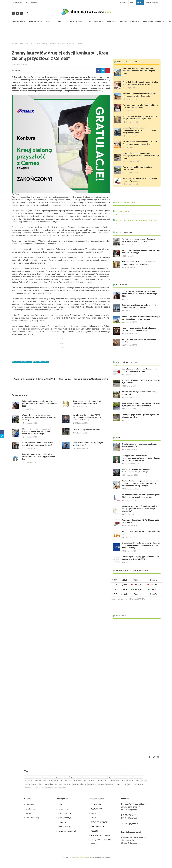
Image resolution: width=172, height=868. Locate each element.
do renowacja (139, 784)
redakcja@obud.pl (152, 3)
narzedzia (110, 784)
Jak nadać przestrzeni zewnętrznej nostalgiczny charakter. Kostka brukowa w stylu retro (141, 156)
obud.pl (61, 805)
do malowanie (96, 777)
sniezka (143, 781)
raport (119, 784)
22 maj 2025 (129, 245)
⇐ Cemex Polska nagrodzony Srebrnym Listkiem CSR (33, 379)
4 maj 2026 (128, 311)
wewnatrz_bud (69, 777)
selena (75, 784)
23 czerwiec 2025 (132, 173)
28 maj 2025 (130, 111)
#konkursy (37, 362)
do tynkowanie (39, 788)
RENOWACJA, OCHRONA (100, 835)
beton (41, 784)
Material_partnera (51, 784)
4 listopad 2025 (130, 537)
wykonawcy (29, 781)
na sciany (86, 777)
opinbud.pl (62, 822)
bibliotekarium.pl (65, 827)
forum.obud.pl (64, 809)
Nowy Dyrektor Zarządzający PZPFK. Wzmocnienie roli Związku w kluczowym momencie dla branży (88, 417)
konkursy (68, 781)
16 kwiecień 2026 (31, 437)
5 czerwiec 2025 (131, 99)
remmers (63, 788)
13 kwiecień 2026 (81, 448)
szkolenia (83, 784)
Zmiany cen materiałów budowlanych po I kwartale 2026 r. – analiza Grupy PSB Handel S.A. (39, 457)
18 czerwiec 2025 (132, 122)
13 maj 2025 (129, 420)
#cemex (45, 362)
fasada (99, 781)
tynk (105, 781)
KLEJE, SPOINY (97, 809)
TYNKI (93, 813)
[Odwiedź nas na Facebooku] (13, 13)
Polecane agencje (124, 203)
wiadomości (29, 777)
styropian (101, 784)
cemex (56, 788)
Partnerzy (30, 813)
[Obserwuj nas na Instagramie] (21, 13)
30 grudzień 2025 (131, 500)
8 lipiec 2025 (129, 562)
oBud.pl (140, 3)
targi (84, 781)
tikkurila (35, 784)
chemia (79, 777)
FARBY (93, 818)
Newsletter (123, 3)
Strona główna (17, 43)
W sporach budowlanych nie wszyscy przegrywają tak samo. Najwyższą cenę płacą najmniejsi (39, 417)
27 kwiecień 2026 (81, 407)
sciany (56, 781)
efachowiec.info (65, 813)
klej (131, 777)
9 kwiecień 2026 (30, 462)
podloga (125, 777)
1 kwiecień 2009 (130, 375)
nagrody (117, 777)
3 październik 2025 (131, 475)
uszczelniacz (47, 781)
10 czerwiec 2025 (132, 184)
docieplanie (138, 777)
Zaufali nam (121, 212)
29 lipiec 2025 (129, 514)
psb (125, 784)
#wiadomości (17, 362)
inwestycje (77, 781)
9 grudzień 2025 (131, 147)
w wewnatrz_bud (133, 781)
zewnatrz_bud (108, 777)
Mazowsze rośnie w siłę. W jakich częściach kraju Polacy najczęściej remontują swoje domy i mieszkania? (141, 509)
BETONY (94, 844)
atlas (62, 781)
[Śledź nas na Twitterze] (17, 13)
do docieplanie (114, 781)
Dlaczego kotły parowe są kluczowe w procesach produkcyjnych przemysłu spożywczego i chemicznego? (36, 431)
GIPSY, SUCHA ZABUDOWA (101, 840)
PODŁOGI (94, 831)
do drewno (29, 788)
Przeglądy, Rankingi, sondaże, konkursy (136, 220)
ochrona (46, 777)
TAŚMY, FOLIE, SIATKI (99, 822)
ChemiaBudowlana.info (81, 857)
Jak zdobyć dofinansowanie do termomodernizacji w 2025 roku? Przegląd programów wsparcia (139, 130)
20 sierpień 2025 (130, 386)
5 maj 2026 (29, 409)
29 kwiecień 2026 (131, 322)
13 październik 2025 (132, 464)
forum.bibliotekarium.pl (67, 831)
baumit (123, 781)
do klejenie (68, 784)
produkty (54, 777)
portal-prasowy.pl (65, 818)
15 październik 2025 (132, 489)
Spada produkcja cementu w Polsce (86, 430)
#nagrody (28, 362)
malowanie (91, 781)
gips (60, 784)
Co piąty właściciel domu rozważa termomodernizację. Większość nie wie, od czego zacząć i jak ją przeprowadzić (141, 458)
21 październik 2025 (133, 161)
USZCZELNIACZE (98, 827)
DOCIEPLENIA (96, 805)
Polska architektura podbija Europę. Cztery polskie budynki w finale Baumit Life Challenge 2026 (39, 404)
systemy (49, 788)
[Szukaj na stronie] (27, 13)
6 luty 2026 (129, 76)
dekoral (28, 784)
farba (61, 777)
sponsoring (92, 784)
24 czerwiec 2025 (131, 526)
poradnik (38, 781)
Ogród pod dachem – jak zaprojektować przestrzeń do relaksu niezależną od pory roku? (139, 71)
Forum (132, 3)
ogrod (130, 784)
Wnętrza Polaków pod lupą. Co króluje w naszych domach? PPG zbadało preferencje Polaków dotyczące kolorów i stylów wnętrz (140, 483)
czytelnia (38, 777)
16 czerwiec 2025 (131, 450)
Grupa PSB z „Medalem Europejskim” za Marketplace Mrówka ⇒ (84, 379)
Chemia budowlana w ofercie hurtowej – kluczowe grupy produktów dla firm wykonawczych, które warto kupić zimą (141, 545)
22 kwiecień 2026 (31, 423)
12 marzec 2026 (130, 551)
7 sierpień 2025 (131, 88)
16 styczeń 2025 (130, 397)
